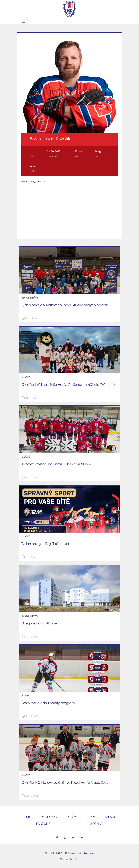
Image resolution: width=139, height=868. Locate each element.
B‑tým (91, 817)
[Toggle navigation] (23, 21)
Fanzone (43, 824)
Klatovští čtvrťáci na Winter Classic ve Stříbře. (57, 464)
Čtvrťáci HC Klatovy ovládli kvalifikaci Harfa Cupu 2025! (65, 782)
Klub (26, 817)
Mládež (111, 817)
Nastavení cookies (70, 859)
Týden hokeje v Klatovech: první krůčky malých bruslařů (65, 305)
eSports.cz (83, 853)
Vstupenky (49, 817)
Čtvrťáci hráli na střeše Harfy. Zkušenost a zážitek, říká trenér (69, 384)
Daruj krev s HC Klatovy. (40, 623)
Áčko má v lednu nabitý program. (49, 703)
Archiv (96, 824)
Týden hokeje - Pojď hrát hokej (45, 544)
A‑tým (72, 817)
